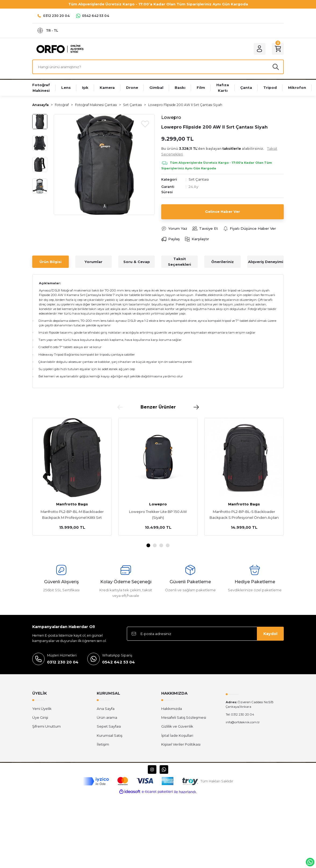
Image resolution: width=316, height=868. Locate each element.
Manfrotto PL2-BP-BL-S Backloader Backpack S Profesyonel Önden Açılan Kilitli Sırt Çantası (244, 515)
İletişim (103, 744)
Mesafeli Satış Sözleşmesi (184, 717)
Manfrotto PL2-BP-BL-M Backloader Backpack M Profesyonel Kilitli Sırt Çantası (72, 515)
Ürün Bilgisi (51, 262)
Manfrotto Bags (72, 504)
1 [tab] (148, 545)
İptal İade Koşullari (177, 735)
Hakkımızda (172, 709)
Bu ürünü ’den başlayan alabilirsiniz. (219, 151)
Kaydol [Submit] (270, 634)
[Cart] (278, 49)
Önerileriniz (222, 262)
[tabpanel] (72, 477)
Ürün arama (107, 717)
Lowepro (158, 504)
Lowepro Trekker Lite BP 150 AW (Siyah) (158, 515)
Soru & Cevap (137, 262)
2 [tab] (155, 545)
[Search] (158, 67)
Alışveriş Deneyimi (266, 262)
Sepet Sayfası (109, 726)
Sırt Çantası (199, 179)
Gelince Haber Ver (222, 211)
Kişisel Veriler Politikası (181, 744)
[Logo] (59, 49)
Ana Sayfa (106, 709)
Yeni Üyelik (42, 709)
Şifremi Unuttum (46, 726)
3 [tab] (161, 545)
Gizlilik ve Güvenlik (177, 726)
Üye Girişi (40, 717)
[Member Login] (260, 49)
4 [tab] (168, 545)
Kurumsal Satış (109, 735)
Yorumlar (94, 262)
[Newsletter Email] (205, 634)
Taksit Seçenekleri (179, 262)
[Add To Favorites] (145, 124)
